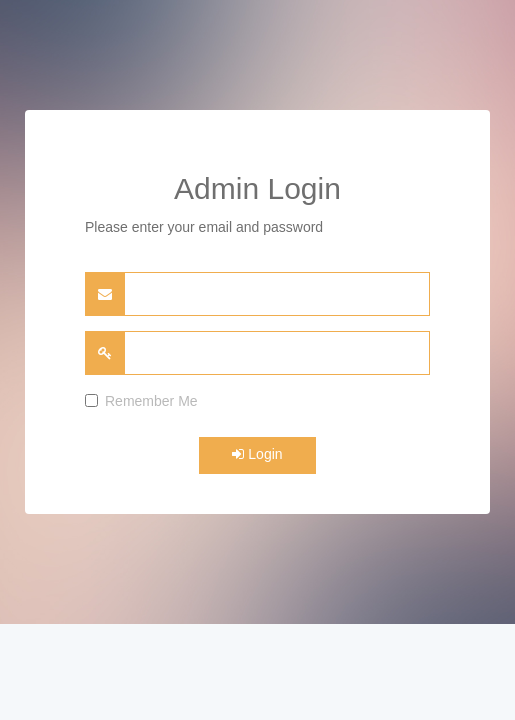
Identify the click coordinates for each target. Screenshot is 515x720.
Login (257, 454)
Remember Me (141, 401)
